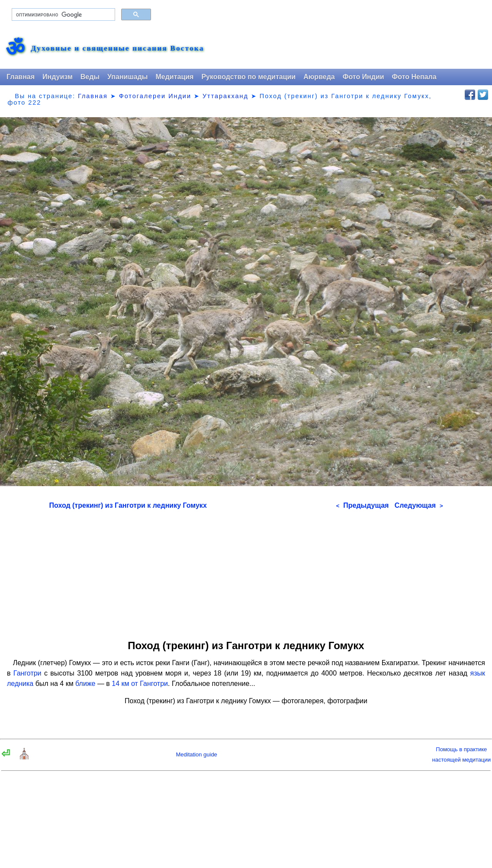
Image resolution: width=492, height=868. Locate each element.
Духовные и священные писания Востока (117, 48)
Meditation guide (196, 754)
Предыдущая (363, 505)
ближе (85, 684)
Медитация (174, 77)
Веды (90, 77)
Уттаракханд (225, 96)
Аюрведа (319, 77)
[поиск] (63, 15)
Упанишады (127, 77)
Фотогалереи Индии (155, 96)
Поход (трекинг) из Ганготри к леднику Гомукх (128, 505)
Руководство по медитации (248, 77)
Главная (21, 77)
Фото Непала (414, 77)
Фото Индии (363, 77)
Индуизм (58, 77)
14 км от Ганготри (140, 684)
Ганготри (27, 673)
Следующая (419, 505)
